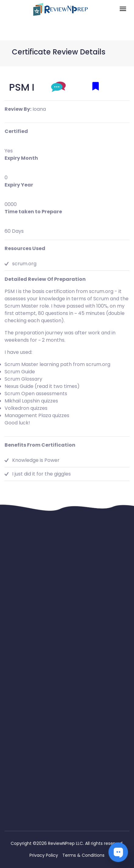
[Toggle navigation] (123, 9)
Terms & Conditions (83, 855)
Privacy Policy (44, 855)
